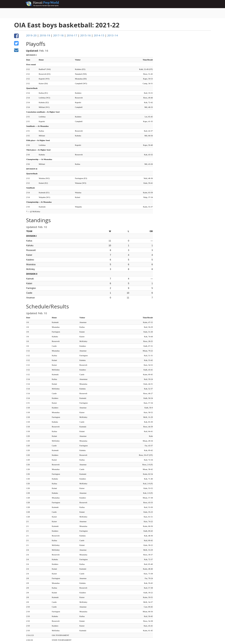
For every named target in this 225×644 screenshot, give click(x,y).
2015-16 (85, 35)
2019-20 (31, 35)
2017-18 (58, 35)
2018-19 (45, 35)
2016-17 (72, 35)
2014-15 (99, 35)
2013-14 (112, 35)
